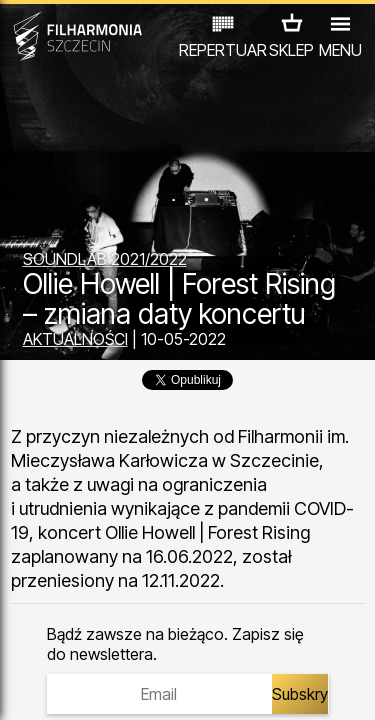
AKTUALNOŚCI (75, 339)
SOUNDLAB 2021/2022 (105, 259)
